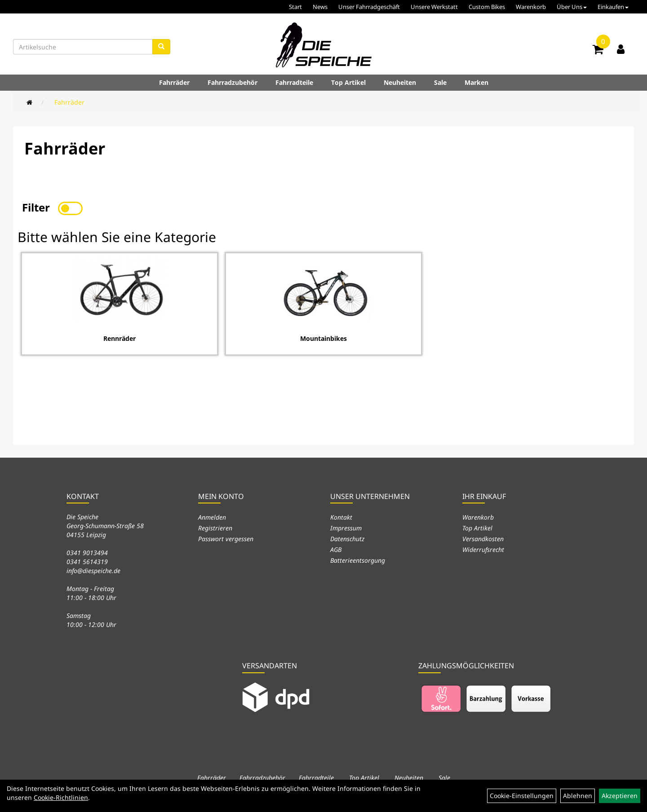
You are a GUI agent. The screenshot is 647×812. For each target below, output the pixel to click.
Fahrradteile (294, 82)
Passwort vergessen (226, 539)
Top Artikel (348, 82)
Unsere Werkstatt (434, 7)
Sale (440, 82)
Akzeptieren (620, 796)
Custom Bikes (487, 7)
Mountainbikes (323, 338)
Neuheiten (400, 82)
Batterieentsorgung (358, 560)
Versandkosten (483, 539)
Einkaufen (613, 7)
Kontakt (341, 517)
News (320, 7)
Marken (476, 82)
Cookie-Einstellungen (522, 796)
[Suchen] (161, 47)
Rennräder (120, 338)
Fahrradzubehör (233, 82)
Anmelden (212, 517)
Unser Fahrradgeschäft (369, 7)
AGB (336, 549)
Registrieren (215, 528)
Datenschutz (347, 539)
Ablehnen (578, 796)
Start (295, 7)
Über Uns (572, 7)
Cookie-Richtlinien (61, 797)
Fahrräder (174, 82)
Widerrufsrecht (483, 549)
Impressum (346, 528)
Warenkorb (531, 7)
